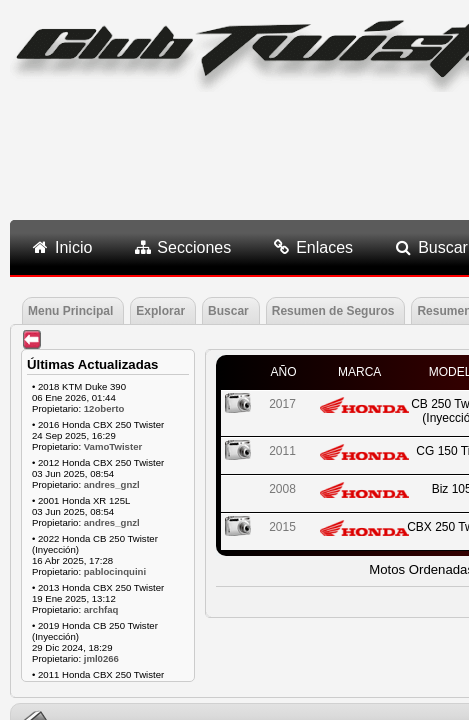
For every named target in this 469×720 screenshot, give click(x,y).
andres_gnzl (112, 484)
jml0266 (101, 658)
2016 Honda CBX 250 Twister (101, 424)
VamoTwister (113, 446)
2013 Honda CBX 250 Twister (101, 587)
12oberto (104, 408)
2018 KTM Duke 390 (82, 386)
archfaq (101, 609)
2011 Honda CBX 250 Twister (101, 674)
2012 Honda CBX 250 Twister (101, 462)
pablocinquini (115, 571)
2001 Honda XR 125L (84, 500)
